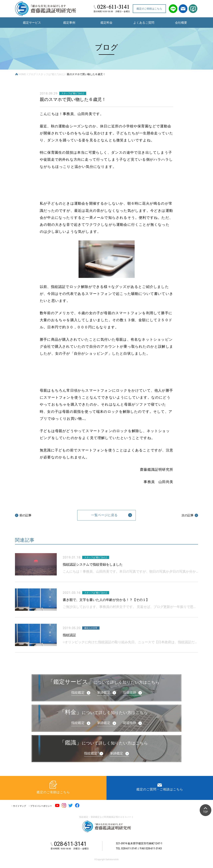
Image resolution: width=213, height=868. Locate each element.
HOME (22, 74)
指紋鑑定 (78, 693)
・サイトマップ (18, 806)
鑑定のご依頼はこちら (149, 9)
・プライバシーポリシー (40, 806)
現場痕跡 (129, 693)
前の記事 (23, 515)
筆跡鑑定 (104, 693)
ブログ (32, 74)
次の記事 (190, 515)
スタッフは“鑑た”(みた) (51, 74)
